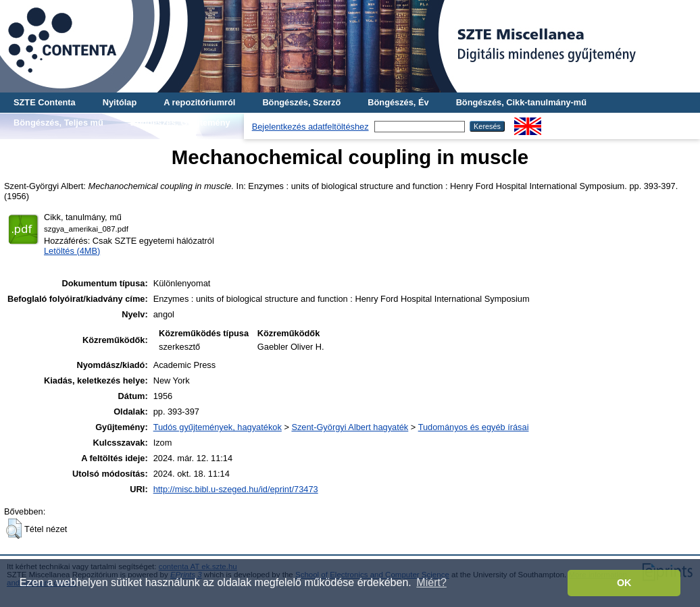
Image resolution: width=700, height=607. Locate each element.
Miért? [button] (431, 582)
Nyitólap (120, 102)
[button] (14, 529)
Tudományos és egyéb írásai (474, 427)
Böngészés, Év (398, 102)
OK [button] (624, 583)
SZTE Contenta (45, 102)
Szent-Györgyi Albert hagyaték (350, 427)
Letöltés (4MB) (72, 251)
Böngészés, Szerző (301, 102)
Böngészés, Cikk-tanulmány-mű (521, 102)
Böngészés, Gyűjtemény (180, 123)
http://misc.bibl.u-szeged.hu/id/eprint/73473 (236, 489)
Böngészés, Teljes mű (58, 123)
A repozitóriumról (199, 102)
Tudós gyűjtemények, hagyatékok (218, 427)
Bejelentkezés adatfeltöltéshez (310, 127)
